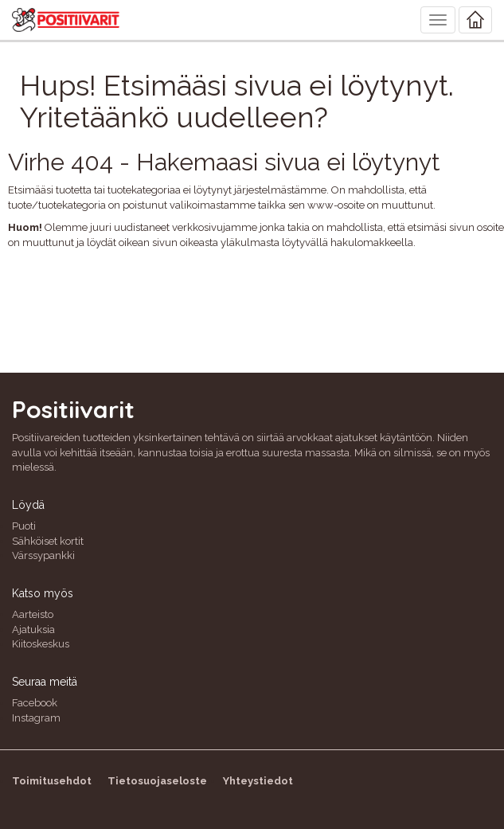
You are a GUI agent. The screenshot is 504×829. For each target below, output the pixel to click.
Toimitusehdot (52, 781)
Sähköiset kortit (48, 541)
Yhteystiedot (258, 781)
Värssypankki (43, 555)
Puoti (24, 526)
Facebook (35, 703)
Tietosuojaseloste (157, 781)
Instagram (36, 718)
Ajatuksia (33, 630)
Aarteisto (33, 614)
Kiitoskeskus (41, 644)
